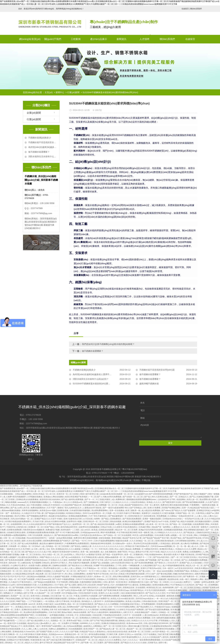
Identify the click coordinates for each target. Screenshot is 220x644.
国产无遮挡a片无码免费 (93, 590)
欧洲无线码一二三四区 (71, 530)
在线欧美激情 (56, 618)
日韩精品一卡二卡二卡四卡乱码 (95, 549)
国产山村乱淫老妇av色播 (72, 590)
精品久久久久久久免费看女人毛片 (113, 640)
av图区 (119, 524)
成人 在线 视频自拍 (109, 552)
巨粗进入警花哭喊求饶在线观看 (132, 574)
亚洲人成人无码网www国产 (69, 607)
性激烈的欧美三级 (38, 640)
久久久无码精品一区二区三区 (142, 541)
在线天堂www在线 (44, 579)
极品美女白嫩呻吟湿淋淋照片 (52, 544)
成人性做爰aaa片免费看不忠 (98, 599)
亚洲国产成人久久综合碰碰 (191, 563)
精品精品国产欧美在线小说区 (202, 508)
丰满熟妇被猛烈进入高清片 (82, 577)
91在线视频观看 (76, 629)
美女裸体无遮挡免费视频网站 (36, 612)
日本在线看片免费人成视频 (166, 535)
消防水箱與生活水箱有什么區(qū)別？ (43, 156)
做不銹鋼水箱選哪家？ (39, 152)
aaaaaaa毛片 (23, 502)
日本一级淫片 (168, 568)
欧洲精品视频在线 (108, 610)
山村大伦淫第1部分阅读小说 (122, 563)
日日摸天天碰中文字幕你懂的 (128, 513)
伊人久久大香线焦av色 (73, 502)
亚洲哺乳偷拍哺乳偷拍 (9, 568)
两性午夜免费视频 (108, 533)
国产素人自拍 (145, 571)
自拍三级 (27, 571)
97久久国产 (151, 574)
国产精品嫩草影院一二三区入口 (13, 621)
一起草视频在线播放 (56, 615)
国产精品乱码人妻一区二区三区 (113, 629)
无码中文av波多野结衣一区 (94, 513)
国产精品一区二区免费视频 (207, 585)
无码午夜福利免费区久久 (131, 637)
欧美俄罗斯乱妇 (137, 590)
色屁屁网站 (181, 499)
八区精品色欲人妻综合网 (169, 544)
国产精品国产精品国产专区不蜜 (156, 538)
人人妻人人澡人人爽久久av (206, 516)
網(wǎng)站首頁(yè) (30, 39)
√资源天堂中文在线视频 (16, 623)
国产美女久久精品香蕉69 (98, 612)
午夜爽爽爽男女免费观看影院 (77, 544)
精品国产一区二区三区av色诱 (142, 579)
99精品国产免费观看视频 (28, 637)
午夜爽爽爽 (195, 505)
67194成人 (207, 538)
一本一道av (156, 571)
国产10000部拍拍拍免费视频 (161, 494)
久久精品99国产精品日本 (72, 505)
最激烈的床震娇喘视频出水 (31, 568)
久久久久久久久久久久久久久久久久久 (109, 546)
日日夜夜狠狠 (41, 615)
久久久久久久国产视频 (69, 632)
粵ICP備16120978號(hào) (135, 469)
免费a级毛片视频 (53, 530)
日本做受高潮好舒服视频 (80, 510)
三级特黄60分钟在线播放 (164, 629)
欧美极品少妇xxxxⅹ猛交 (26, 607)
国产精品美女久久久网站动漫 (80, 566)
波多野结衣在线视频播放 (89, 527)
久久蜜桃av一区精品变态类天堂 (181, 516)
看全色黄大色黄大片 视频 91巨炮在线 (179, 555)
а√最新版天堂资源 (94, 555)
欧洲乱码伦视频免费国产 (133, 522)
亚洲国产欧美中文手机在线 (98, 574)
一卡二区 (92, 497)
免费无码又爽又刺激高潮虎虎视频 (175, 505)
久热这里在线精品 (138, 502)
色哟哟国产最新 (75, 560)
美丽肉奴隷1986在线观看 (101, 544)
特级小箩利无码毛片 (91, 588)
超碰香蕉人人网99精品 (93, 626)
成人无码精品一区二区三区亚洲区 (56, 546)
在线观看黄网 (16, 524)
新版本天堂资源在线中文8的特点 (66, 552)
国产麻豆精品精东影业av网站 (67, 535)
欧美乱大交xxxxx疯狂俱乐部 (123, 599)
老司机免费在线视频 (97, 634)
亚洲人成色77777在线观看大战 (114, 618)
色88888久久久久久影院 (90, 623)
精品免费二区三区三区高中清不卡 (50, 574)
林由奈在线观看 (80, 612)
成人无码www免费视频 (73, 626)
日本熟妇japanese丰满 (90, 533)
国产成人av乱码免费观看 (28, 544)
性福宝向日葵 (196, 590)
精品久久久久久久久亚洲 (171, 552)
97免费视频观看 (149, 604)
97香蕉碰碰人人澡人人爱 (169, 621)
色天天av (114, 574)
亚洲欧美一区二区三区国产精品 (41, 527)
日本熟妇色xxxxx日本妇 (172, 519)
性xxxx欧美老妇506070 (37, 538)
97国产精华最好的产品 (183, 494)
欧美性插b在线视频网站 (115, 601)
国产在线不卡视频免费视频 (64, 579)
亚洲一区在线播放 (117, 510)
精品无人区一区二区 (195, 566)
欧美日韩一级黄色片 (200, 527)
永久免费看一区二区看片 (10, 610)
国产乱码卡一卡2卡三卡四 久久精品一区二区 (96, 571)
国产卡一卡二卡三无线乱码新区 (98, 499)
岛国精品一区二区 (58, 621)
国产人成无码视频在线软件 (127, 571)
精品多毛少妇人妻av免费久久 (40, 623)
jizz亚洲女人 (70, 555)
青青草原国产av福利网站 (52, 626)
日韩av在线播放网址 (24, 494)
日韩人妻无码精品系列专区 (67, 527)
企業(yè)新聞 (34, 113)
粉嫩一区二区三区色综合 (31, 555)
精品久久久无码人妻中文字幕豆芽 (39, 643)
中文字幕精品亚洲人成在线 (93, 557)
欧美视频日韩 (89, 505)
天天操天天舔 (38, 522)
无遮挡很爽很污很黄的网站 (91, 582)
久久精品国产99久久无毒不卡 (16, 618)
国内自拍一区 (15, 563)
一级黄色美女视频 (208, 505)
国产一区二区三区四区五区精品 (188, 588)
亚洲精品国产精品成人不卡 (11, 626)
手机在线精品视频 (13, 599)
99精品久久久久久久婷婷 (39, 618)
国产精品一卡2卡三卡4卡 (83, 541)
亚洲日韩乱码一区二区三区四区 (96, 522)
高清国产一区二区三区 (20, 596)
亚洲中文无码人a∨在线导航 (130, 634)
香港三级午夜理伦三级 (90, 494)
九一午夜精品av (56, 502)
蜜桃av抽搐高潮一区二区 (116, 557)
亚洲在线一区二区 (71, 618)
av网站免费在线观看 (19, 604)
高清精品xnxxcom (56, 634)
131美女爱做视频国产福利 (111, 588)
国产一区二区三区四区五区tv (115, 626)
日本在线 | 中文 (72, 615)
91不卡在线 (155, 552)
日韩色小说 (124, 579)
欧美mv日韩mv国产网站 (58, 588)
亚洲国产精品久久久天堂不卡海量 (48, 519)
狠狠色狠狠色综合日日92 (172, 577)
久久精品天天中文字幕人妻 (33, 513)
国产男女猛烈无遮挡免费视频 (157, 610)
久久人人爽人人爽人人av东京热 (35, 629)
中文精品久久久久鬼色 (58, 560)
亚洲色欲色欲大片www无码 (24, 632)
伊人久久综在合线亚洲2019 (35, 524)
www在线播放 (168, 571)
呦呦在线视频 (11, 502)
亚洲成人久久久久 (154, 502)
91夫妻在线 (76, 601)
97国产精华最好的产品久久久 (59, 524)
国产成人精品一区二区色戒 (169, 560)
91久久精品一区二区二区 (53, 555)
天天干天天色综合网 (8, 637)
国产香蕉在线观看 (112, 643)
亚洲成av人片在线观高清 (201, 571)
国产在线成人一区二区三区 (51, 637)
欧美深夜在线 (150, 516)
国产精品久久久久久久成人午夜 (38, 552)
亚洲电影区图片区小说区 (139, 582)
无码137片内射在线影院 (86, 579)
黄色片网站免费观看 (122, 577)
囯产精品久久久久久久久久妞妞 (134, 643)
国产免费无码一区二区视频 (194, 577)
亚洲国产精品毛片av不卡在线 (157, 522)
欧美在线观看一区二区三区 (123, 494)
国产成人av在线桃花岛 (71, 557)
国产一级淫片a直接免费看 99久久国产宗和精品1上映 (125, 508)
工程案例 (76, 39)
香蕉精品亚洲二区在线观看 (134, 588)
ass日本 (32, 604)
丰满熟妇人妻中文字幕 (24, 593)
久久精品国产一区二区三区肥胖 (48, 593)
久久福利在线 (115, 637)
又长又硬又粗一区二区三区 (61, 596)
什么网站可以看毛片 (19, 566)
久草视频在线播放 (35, 497)
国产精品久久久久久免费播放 (107, 604)
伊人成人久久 (203, 541)
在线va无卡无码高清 (52, 505)
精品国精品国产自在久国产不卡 (67, 643)
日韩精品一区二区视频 (168, 612)
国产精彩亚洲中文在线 (172, 502)
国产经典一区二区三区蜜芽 (92, 643)
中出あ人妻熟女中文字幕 (139, 552)
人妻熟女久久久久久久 (181, 527)
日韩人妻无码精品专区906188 (156, 623)
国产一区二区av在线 (39, 590)
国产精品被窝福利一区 (118, 516)
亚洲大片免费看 (154, 508)
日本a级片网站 (145, 527)
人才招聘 (144, 39)
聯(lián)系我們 (196, 9)
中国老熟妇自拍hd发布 (113, 615)
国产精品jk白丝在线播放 (55, 513)
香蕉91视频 (116, 538)
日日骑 (86, 621)
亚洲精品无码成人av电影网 (208, 510)
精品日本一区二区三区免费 (126, 530)
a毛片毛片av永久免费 (114, 560)
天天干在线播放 (150, 634)
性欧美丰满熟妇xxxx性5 (205, 568)
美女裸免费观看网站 (100, 510)
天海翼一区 (111, 513)
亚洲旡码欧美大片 (136, 516)
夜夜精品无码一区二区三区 (76, 634)
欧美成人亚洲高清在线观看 (103, 530)
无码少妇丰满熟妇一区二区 (22, 519)
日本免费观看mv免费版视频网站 (13, 535)
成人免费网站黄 (119, 499)
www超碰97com (141, 494)
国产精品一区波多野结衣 (113, 555)
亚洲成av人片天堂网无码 (107, 579)
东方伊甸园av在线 (70, 593)
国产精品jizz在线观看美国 (45, 582)
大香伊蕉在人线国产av (205, 513)
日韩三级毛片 (105, 502)
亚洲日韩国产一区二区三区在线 (171, 601)
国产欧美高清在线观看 (15, 560)
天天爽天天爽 (112, 634)
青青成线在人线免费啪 (118, 568)
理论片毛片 (81, 555)
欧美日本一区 (54, 590)
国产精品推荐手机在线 (192, 538)
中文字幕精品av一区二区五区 (95, 568)
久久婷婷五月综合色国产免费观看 (130, 610)
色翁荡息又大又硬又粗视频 (163, 513)
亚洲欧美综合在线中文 (31, 610)
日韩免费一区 (15, 546)
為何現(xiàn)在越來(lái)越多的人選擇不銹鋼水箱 (43, 147)
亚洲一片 (186, 508)
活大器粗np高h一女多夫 (122, 544)
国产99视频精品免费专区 (37, 516)
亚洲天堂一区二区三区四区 (68, 494)
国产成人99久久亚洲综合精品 (157, 497)
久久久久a (133, 640)
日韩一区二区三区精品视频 (15, 538)
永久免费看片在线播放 (42, 571)
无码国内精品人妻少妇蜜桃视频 (76, 637)
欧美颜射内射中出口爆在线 (127, 585)
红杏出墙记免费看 (35, 541)
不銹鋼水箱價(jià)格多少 (40, 138)
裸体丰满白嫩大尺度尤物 (139, 626)
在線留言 (185, 9)
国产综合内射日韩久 (162, 557)
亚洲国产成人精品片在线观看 (182, 522)
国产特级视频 (151, 560)
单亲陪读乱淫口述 (154, 588)
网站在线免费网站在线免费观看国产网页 (18, 615)
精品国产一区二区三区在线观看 (140, 629)
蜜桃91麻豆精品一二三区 (19, 590)
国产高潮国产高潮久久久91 (48, 632)
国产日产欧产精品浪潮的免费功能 (104, 621)
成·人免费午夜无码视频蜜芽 (15, 497)
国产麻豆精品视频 (165, 574)
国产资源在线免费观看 (132, 519)
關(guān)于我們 (53, 39)
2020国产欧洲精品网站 (171, 508)
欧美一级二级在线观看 (90, 552)
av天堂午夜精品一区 (161, 632)
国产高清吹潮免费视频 (144, 563)
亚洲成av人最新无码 (77, 599)
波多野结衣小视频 (74, 522)
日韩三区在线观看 (35, 535)
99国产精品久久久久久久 (50, 557)
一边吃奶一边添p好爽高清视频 (60, 538)
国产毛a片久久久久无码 (156, 593)
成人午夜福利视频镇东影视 (174, 566)
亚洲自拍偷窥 (86, 615)
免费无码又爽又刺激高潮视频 (86, 538)
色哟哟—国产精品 (102, 519)
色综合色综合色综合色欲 (118, 632)
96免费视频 (162, 516)
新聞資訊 (121, 39)
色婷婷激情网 (168, 588)
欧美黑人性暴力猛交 (45, 604)
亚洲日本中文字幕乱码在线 (36, 588)
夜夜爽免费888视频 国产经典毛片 (57, 541)
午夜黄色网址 (75, 588)
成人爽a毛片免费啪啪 (190, 544)
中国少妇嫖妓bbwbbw (153, 555)
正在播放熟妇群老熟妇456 (161, 626)
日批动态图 (97, 615)
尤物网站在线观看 (60, 566)
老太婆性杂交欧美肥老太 (28, 557)
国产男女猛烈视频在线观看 (194, 502)
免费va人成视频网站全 (59, 629)
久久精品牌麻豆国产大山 (151, 566)
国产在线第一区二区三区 (133, 497)
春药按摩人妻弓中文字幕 (93, 560)
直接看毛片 (146, 513)
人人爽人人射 (208, 552)
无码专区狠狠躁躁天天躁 (27, 585)
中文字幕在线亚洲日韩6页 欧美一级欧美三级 (135, 533)
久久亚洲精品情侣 (46, 585)
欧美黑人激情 (20, 541)
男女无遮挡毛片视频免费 (79, 563)
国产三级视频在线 (91, 502)
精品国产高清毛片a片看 (132, 538)
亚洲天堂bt (136, 577)
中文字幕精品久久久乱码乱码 (182, 585)
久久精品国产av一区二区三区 (64, 571)
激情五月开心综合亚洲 (87, 585)
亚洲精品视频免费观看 (78, 516)
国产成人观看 (71, 585)
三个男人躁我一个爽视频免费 (128, 566)
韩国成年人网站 (197, 579)
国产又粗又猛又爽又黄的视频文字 (61, 640)
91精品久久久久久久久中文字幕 (145, 621)
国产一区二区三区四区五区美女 (184, 557)
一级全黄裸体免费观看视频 (149, 640)
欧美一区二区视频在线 (134, 555)
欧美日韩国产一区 (91, 629)
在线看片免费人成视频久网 (40, 566)
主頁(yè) (49, 92)
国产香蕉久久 (160, 563)
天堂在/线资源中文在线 (88, 593)
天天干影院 (59, 585)
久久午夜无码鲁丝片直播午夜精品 (34, 634)
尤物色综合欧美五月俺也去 (207, 533)
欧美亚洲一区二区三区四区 (140, 632)
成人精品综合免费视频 (151, 510)
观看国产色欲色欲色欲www (36, 560)
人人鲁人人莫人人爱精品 (72, 568)
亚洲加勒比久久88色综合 (90, 618)
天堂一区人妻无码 (152, 505)
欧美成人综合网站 (133, 601)
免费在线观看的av (38, 508)
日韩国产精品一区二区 (185, 513)
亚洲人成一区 (6, 588)
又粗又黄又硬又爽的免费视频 (170, 634)
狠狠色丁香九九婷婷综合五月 (70, 508)
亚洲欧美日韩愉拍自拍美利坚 (113, 623)
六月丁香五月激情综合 (98, 516)
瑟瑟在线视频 (105, 538)
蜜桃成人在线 (125, 621)
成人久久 (195, 546)
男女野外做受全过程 (52, 568)
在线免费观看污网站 (201, 524)
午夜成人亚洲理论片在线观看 (86, 596)
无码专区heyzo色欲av (145, 599)
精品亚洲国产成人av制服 (134, 560)
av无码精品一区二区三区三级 (12, 552)
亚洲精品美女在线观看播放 (27, 499)
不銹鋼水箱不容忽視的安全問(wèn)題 (43, 142)
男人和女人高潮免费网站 (75, 574)
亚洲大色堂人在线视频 (40, 596)
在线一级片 (185, 579)
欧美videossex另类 (135, 623)
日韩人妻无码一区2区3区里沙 (116, 582)
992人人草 (138, 596)
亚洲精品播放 (146, 585)
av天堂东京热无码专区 (185, 568)
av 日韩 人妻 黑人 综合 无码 (43, 549)
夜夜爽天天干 (176, 637)
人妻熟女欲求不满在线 (92, 508)
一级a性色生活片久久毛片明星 (18, 549)
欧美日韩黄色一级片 (32, 626)
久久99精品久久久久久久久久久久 (169, 533)
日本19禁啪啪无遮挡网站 (186, 541)
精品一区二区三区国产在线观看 (22, 579)
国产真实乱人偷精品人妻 (82, 546)
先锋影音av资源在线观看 (10, 629)
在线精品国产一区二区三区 (87, 640)
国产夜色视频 (18, 588)
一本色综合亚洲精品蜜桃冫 (178, 590)
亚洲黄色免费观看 (15, 530)
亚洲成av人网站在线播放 (54, 497)
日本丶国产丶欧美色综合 (10, 513)
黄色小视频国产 (201, 494)
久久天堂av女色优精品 (16, 505)
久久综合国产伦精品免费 (172, 640)
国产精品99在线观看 (99, 637)
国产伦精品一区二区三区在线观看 (118, 535)
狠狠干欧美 (123, 552)
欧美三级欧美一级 (133, 510)
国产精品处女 (189, 533)
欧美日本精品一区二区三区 (45, 494)
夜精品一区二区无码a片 (31, 546)
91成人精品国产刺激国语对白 (131, 505)
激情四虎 (170, 596)
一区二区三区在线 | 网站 (188, 535)
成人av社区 (86, 530)
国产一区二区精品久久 (179, 497)
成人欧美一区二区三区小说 (157, 524)
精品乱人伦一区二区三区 (208, 549)
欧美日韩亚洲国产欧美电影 (76, 497)
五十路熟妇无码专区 (150, 549)
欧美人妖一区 (193, 499)
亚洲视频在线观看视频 (173, 530)
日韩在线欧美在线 (150, 601)
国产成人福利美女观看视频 (72, 499)
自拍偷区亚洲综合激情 (16, 533)
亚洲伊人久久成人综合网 (109, 593)
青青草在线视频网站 (30, 510)
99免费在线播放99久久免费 (168, 604)
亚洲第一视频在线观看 (152, 519)
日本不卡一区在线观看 (133, 615)
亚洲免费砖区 (116, 519)
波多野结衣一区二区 (81, 524)
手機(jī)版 (146, 480)
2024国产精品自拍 (204, 555)
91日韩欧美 (5, 519)
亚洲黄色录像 (63, 510)
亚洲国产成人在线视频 (100, 563)
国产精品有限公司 (207, 544)
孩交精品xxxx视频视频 (37, 577)
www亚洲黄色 (61, 604)
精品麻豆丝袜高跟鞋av (58, 516)
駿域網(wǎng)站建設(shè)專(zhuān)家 (114, 480)
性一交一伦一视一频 (182, 546)
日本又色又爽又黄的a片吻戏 (61, 612)
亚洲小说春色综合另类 (73, 519)
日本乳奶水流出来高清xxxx (91, 535)
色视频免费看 (127, 596)
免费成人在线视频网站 (192, 552)
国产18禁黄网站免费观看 (110, 596)
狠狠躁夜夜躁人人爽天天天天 (122, 612)
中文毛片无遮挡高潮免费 (155, 590)
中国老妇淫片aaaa (163, 607)
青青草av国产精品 (74, 621)
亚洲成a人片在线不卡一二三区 (140, 557)
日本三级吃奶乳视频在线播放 (164, 618)
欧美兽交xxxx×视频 (48, 510)
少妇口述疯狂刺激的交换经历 (132, 593)
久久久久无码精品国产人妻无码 (156, 637)
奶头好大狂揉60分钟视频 (56, 522)
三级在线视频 (134, 568)
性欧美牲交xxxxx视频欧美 (34, 530)
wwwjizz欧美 (105, 494)
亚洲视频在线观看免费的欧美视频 (41, 533)
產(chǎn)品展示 (98, 39)
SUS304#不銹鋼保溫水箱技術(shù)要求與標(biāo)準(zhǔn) (101, 384)
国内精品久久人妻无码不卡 (93, 601)
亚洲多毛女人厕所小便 (157, 643)
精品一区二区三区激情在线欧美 (81, 604)
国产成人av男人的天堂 (20, 508)
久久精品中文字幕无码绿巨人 (21, 582)
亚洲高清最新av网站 (161, 585)
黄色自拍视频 (116, 522)
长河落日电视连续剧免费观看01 (18, 522)
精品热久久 (49, 535)
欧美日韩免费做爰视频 (47, 607)
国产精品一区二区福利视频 (181, 524)
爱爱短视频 (74, 582)
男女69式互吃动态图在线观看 (146, 544)
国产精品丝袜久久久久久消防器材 (85, 610)
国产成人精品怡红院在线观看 (103, 524)
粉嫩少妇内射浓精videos (183, 574)
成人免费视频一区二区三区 (107, 505)
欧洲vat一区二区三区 (103, 577)
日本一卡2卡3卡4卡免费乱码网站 (122, 607)
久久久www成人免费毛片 (181, 582)
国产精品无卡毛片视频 (31, 599)
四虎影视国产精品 (182, 571)
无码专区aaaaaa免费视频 (162, 546)
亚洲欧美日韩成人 (167, 549)
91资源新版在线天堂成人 (131, 604)
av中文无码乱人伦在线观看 (154, 596)
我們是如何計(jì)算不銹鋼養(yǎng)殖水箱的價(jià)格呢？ (108, 344)
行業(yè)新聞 (73, 92)
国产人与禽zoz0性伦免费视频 (109, 497)
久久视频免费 (161, 579)
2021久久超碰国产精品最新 (59, 577)
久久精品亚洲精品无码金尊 (24, 574)
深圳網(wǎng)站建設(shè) (82, 480)
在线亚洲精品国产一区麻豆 (146, 612)
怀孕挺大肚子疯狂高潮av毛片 (138, 546)
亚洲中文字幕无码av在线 (151, 568)
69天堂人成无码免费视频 (143, 535)
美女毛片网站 (20, 516)
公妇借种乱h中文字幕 (167, 499)
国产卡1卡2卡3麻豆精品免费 (68, 533)
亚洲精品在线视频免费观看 (134, 524)
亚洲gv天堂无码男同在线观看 (151, 530)
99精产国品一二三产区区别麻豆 (29, 601)
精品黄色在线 (173, 579)
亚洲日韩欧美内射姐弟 (165, 541)
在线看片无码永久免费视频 (139, 618)
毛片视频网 (36, 563)
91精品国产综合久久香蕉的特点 (93, 632)
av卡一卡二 (10, 607)
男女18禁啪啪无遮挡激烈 (194, 530)
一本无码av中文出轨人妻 (194, 519)
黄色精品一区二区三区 (15, 643)
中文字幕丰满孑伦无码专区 (178, 593)
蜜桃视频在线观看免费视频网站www (141, 499)
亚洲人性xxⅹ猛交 (117, 549)
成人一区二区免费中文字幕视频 (66, 623)
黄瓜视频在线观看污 (204, 522)
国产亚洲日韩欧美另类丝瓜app (117, 590)
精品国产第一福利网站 (161, 527)
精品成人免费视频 (133, 549)
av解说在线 (26, 563)
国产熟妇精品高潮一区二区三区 (94, 607)
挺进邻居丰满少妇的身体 (50, 499)
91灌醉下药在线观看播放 (104, 566)
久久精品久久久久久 (121, 502)
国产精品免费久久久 (145, 607)
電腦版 (137, 480)
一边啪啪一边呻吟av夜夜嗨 (204, 582)
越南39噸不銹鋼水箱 (149, 384)
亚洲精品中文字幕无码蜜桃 (18, 640)
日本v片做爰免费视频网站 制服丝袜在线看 (111, 541)
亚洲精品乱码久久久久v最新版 (68, 549)
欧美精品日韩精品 (74, 513)
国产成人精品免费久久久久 (38, 621)
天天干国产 (52, 508)
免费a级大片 (9, 593)
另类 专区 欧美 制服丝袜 (60, 610)
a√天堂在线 (88, 519)
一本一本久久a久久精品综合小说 (169, 599)
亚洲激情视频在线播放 (39, 502)
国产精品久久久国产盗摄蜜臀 (184, 510)
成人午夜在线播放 (34, 505)
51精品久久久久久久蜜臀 (186, 549)
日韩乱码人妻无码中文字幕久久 (55, 563)
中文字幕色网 (62, 582)
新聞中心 (60, 92)
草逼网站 (45, 610)
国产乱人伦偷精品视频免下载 (202, 497)
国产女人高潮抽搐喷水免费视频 (195, 560)
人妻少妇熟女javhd (151, 615)
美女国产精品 (176, 538)
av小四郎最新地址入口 (151, 577)
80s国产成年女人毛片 (106, 585)
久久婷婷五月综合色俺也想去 (125, 527)
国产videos (166, 510)
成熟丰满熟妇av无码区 (204, 574)
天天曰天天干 (173, 563)
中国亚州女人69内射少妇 (17, 527)
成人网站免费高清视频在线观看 (54, 599)
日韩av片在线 (106, 527)
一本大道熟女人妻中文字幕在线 (57, 601)
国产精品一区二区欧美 (160, 582)
